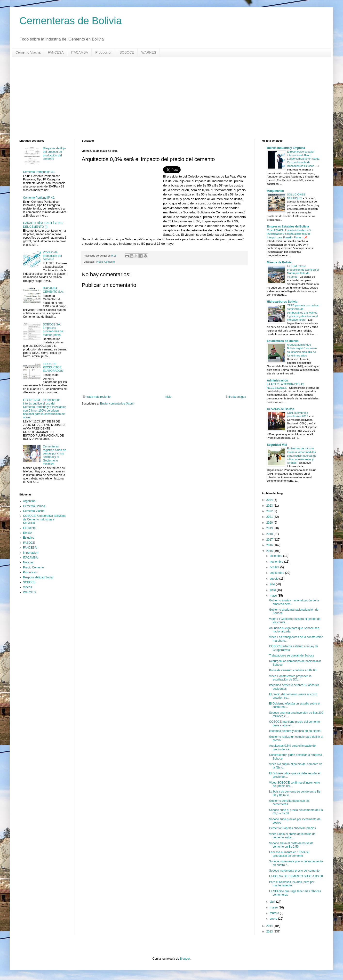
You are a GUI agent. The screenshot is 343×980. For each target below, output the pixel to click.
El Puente (29, 528)
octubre (275, 567)
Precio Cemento (105, 262)
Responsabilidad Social (38, 577)
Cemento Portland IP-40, (39, 198)
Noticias (28, 562)
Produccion (104, 52)
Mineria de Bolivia (279, 262)
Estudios (29, 538)
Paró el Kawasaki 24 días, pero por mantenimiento (292, 884)
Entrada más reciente (97, 397)
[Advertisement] (165, 98)
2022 (270, 511)
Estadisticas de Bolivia (283, 341)
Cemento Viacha (28, 52)
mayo (274, 596)
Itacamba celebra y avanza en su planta (295, 731)
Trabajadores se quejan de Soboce (292, 656)
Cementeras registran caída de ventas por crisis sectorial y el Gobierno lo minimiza (55, 455)
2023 (270, 506)
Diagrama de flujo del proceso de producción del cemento (54, 154)
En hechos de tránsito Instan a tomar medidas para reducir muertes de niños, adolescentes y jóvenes (302, 456)
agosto (275, 579)
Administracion (277, 381)
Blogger (185, 959)
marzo (274, 907)
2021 (270, 517)
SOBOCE (127, 52)
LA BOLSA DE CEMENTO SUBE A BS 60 (296, 876)
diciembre (276, 556)
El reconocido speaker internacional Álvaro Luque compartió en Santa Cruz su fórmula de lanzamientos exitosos (303, 159)
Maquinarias (275, 191)
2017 (270, 540)
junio (273, 590)
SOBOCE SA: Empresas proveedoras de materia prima (53, 330)
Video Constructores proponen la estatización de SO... (290, 678)
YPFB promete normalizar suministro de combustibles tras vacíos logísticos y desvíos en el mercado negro (303, 312)
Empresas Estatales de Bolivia (288, 227)
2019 (270, 528)
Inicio (168, 397)
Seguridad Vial (277, 445)
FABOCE (29, 543)
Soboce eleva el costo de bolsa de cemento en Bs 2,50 (291, 845)
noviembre (277, 562)
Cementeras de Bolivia (71, 21)
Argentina (29, 501)
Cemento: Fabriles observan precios (292, 828)
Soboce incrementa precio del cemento (294, 871)
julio (273, 584)
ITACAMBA (80, 52)
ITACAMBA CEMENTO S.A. (53, 290)
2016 (270, 545)
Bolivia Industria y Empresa (286, 148)
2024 (270, 500)
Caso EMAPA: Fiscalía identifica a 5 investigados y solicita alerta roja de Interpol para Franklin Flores (289, 234)
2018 (270, 534)
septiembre (277, 573)
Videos (27, 587)
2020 (270, 523)
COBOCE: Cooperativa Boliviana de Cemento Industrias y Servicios (44, 519)
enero (274, 919)
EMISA (28, 533)
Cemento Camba (34, 506)
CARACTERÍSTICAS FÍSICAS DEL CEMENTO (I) (43, 225)
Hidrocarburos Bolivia (282, 302)
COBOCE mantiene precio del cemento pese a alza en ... (294, 723)
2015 (270, 551)
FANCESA (56, 52)
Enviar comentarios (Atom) (117, 404)
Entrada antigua (236, 397)
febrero (275, 913)
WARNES (149, 52)
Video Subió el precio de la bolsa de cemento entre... (292, 836)
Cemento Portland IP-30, (39, 172)
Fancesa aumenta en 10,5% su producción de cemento (289, 854)
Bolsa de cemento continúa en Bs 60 (293, 670)
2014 (270, 926)
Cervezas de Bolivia (281, 409)
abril (273, 902)
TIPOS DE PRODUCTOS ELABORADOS (53, 368)
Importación (31, 553)
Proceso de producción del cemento (52, 256)
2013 (270, 931)
